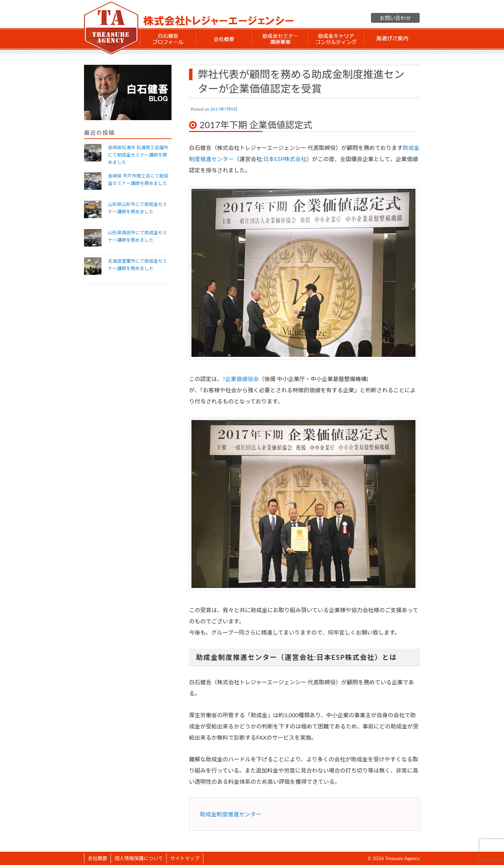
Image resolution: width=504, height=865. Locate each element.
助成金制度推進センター (231, 814)
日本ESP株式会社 (285, 159)
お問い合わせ (395, 18)
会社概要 (224, 39)
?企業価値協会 (241, 379)
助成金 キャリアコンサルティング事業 (336, 39)
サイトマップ (185, 858)
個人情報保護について (139, 858)
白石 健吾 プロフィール (168, 39)
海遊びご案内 (392, 39)
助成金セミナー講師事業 (280, 39)
